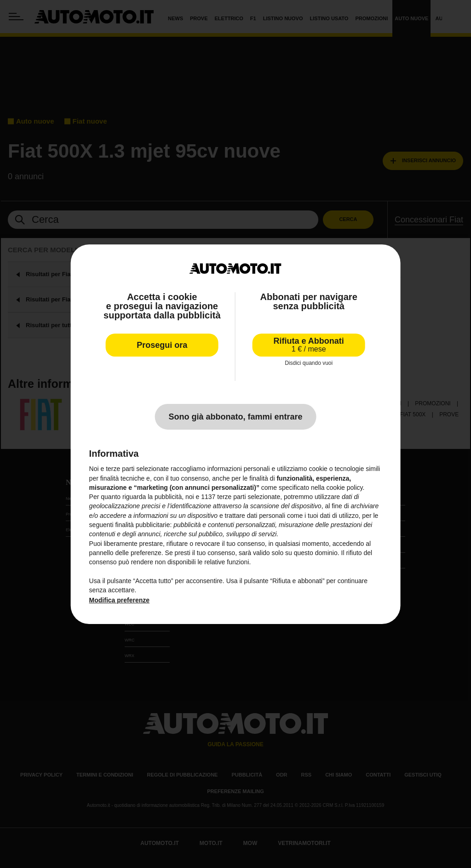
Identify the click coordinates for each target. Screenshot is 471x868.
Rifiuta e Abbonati (309, 345)
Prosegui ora (162, 345)
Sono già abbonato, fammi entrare (235, 417)
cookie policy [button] (344, 488)
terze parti (231, 497)
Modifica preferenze (119, 600)
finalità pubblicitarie (142, 525)
